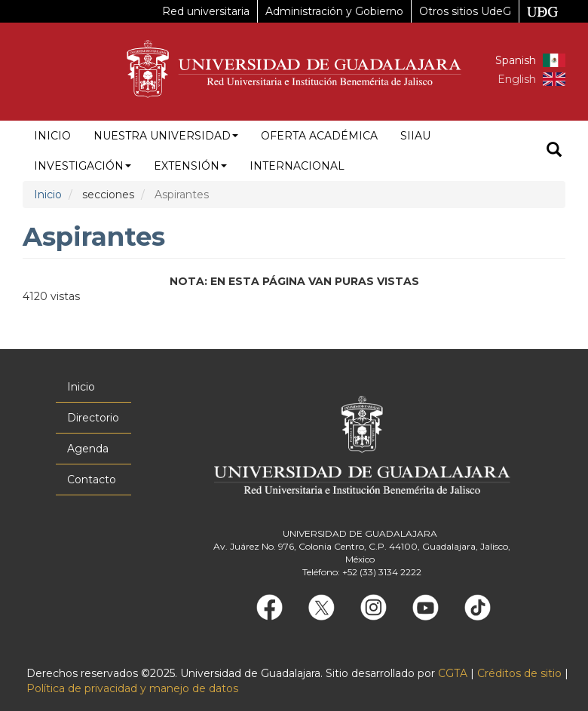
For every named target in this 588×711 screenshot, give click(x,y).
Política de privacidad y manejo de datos (132, 688)
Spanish (516, 60)
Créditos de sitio (519, 673)
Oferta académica (319, 136)
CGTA (453, 673)
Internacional (297, 166)
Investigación (83, 166)
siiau (415, 136)
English (517, 79)
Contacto (92, 480)
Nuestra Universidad (166, 136)
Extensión (190, 166)
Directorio (93, 418)
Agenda (88, 449)
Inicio (52, 136)
